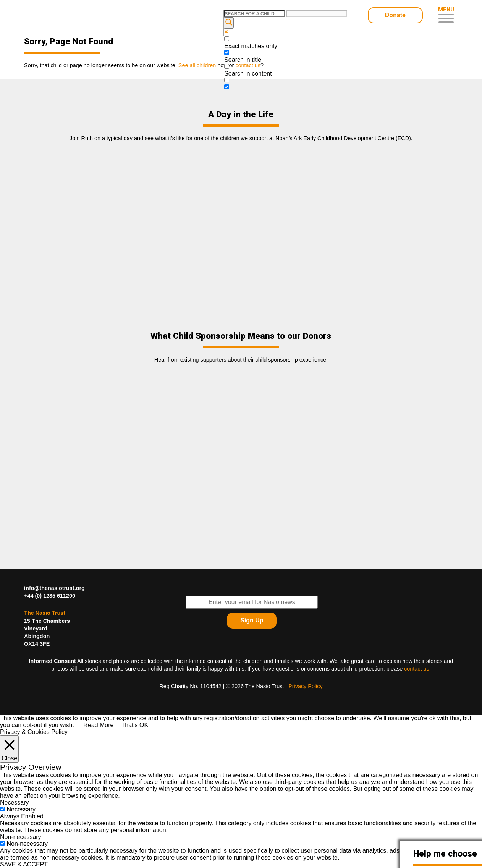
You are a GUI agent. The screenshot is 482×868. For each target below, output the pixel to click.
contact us (417, 669)
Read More (98, 725)
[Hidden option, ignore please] (227, 87)
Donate (395, 15)
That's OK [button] (135, 725)
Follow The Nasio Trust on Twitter (429, 594)
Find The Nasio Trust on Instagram (448, 632)
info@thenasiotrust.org (54, 588)
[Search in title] (227, 53)
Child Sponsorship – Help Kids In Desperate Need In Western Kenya (78, 16)
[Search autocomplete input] (317, 14)
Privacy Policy (306, 686)
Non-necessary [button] (21, 837)
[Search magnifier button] (229, 23)
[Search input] (254, 14)
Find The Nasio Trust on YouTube (448, 613)
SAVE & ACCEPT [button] (24, 864)
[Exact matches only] (227, 39)
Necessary (21, 809)
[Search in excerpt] (227, 80)
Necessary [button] (15, 803)
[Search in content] (227, 66)
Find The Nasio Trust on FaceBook (448, 594)
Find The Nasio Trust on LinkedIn (429, 613)
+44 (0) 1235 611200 (50, 596)
